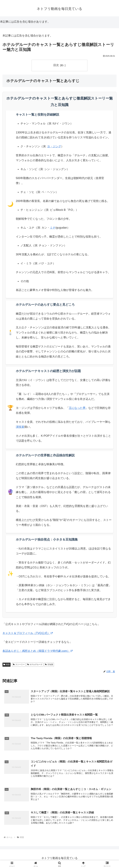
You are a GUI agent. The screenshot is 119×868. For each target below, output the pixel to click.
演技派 (20, 427)
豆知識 (49, 665)
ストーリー (19, 665)
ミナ (53, 228)
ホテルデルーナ (35, 665)
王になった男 (77, 408)
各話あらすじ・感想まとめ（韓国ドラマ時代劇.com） (37, 651)
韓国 (7, 665)
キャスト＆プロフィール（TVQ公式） (28, 633)
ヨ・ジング (54, 146)
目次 (56, 65)
